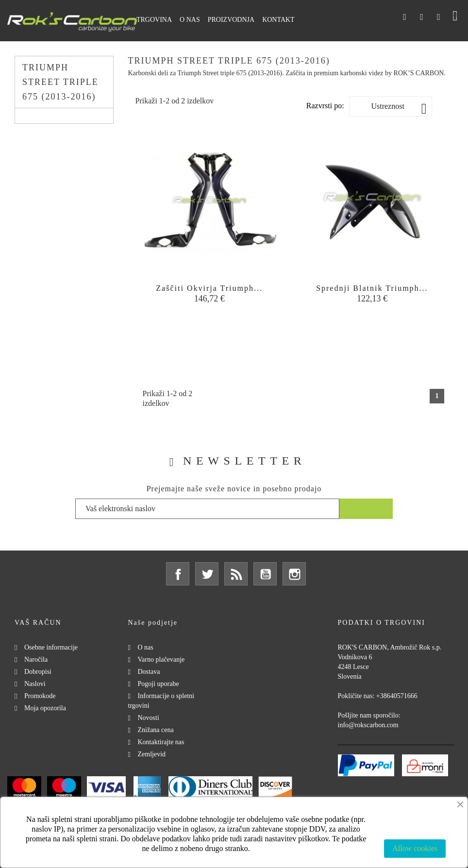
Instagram (294, 574)
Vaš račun (38, 623)
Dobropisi (38, 672)
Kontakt (278, 20)
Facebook (178, 574)
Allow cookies (415, 848)
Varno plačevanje (161, 659)
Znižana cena (156, 730)
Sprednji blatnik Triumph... (372, 288)
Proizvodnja (231, 20)
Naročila (36, 659)
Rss (236, 574)
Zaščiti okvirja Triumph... (209, 288)
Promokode (40, 696)
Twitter (207, 574)
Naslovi (35, 684)
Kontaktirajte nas (161, 742)
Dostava (149, 672)
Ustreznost (399, 108)
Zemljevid (152, 754)
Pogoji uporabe (159, 684)
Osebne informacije (51, 647)
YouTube (265, 574)
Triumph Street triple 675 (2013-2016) (60, 82)
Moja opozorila (45, 708)
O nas (146, 647)
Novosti (149, 718)
